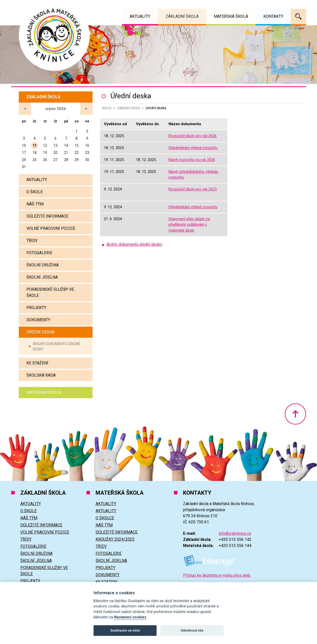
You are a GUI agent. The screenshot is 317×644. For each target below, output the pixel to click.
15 (77, 146)
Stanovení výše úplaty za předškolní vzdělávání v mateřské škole (189, 225)
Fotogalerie (39, 253)
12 (45, 146)
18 (35, 153)
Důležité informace (47, 216)
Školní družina (43, 265)
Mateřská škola (44, 392)
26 (45, 160)
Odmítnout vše (192, 630)
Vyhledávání (298, 17)
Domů (107, 108)
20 (55, 153)
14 (66, 146)
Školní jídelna (42, 277)
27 (55, 160)
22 (77, 153)
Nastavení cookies (130, 617)
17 (24, 153)
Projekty (36, 308)
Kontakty (273, 16)
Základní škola (129, 108)
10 (24, 146)
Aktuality (37, 180)
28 (66, 160)
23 (87, 153)
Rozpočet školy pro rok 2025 (193, 189)
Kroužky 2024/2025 (115, 539)
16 (87, 146)
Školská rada (41, 375)
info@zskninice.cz (235, 533)
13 (55, 146)
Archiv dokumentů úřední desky (56, 347)
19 (45, 153)
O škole (35, 192)
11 (35, 146)
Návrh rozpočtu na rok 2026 (192, 160)
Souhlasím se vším (125, 630)
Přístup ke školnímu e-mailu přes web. (217, 575)
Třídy (32, 241)
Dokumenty (38, 320)
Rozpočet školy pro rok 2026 (193, 136)
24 (24, 160)
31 (24, 167)
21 (66, 153)
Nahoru (295, 414)
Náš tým (35, 204)
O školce (105, 518)
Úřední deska (40, 332)
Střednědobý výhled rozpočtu (193, 148)
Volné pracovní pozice (51, 228)
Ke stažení (37, 363)
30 (87, 160)
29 (77, 160)
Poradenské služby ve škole (50, 292)
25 (35, 160)
